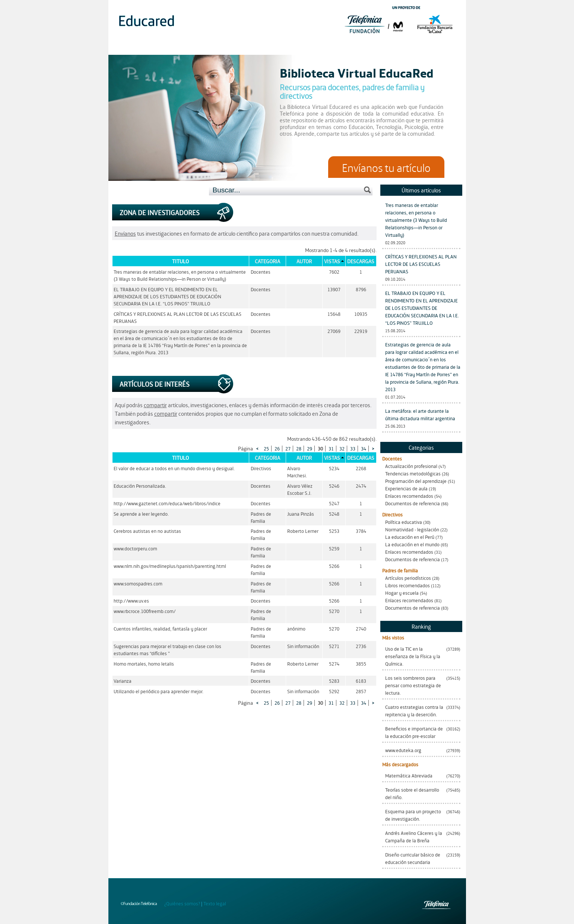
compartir (155, 405)
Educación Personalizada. (140, 486)
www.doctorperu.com (135, 548)
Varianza (123, 681)
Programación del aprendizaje (416, 481)
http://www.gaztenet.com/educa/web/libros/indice (167, 503)
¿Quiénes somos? (182, 903)
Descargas (361, 261)
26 (277, 448)
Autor (304, 261)
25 (266, 448)
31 (331, 448)
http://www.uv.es (131, 601)
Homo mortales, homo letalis (144, 664)
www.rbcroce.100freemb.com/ (145, 611)
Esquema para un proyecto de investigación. (413, 815)
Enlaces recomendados (409, 496)
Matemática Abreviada (409, 775)
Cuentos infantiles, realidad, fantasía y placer (160, 628)
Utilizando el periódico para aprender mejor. (158, 691)
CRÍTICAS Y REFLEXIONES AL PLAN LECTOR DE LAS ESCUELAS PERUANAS (421, 264)
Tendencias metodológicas (413, 473)
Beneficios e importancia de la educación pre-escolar (414, 732)
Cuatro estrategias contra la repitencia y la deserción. (414, 711)
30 (320, 448)
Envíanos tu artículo (386, 167)
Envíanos (125, 233)
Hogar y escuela (402, 593)
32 (342, 448)
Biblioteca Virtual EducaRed (357, 72)
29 (310, 448)
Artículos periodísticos (408, 578)
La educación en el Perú (410, 537)
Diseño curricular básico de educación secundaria (413, 858)
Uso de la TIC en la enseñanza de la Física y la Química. (413, 656)
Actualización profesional (411, 466)
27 (288, 448)
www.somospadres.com (138, 583)
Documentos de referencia (413, 503)
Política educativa (404, 522)
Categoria (267, 261)
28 (299, 448)
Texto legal (215, 903)
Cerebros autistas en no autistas (147, 531)
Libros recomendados (407, 585)
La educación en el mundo (412, 544)
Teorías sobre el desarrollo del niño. (412, 793)
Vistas (332, 261)
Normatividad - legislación (412, 529)
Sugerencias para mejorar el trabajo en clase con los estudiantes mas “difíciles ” (167, 650)
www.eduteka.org (403, 750)
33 (353, 448)
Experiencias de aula (406, 488)
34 (364, 448)
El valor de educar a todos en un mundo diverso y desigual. (174, 468)
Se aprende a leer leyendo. (141, 514)
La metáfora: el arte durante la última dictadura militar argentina (420, 414)
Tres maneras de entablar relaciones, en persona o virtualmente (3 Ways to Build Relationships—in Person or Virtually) (416, 220)
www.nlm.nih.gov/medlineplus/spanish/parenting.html (170, 566)
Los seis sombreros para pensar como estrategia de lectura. (413, 685)
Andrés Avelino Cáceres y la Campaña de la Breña (414, 837)
